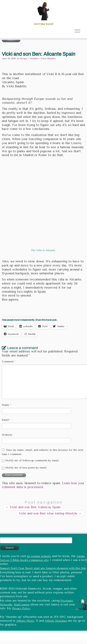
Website (7, 435)
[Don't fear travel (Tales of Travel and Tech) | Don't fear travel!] (43, 11)
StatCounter (22, 605)
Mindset (34, 58)
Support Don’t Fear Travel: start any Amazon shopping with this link (43, 568)
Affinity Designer (56, 621)
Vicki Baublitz (48, 58)
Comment (9, 362)
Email (6, 420)
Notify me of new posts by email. (26, 468)
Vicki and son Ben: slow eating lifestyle (50, 513)
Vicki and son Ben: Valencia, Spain (33, 507)
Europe (24, 58)
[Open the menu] (77, 31)
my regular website (39, 556)
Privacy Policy (21, 608)
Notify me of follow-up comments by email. (32, 460)
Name (6, 405)
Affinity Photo (25, 621)
